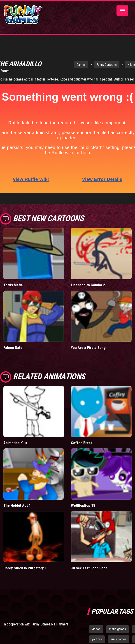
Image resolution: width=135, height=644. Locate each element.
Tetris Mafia (13, 285)
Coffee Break (82, 443)
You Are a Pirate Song (88, 348)
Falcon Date (13, 348)
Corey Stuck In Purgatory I (24, 568)
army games (119, 639)
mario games (118, 629)
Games (81, 65)
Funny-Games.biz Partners (50, 624)
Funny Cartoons (107, 65)
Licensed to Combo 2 (88, 285)
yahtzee (97, 639)
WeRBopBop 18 (83, 505)
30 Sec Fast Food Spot (89, 568)
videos (96, 629)
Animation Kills (15, 443)
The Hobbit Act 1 (17, 505)
